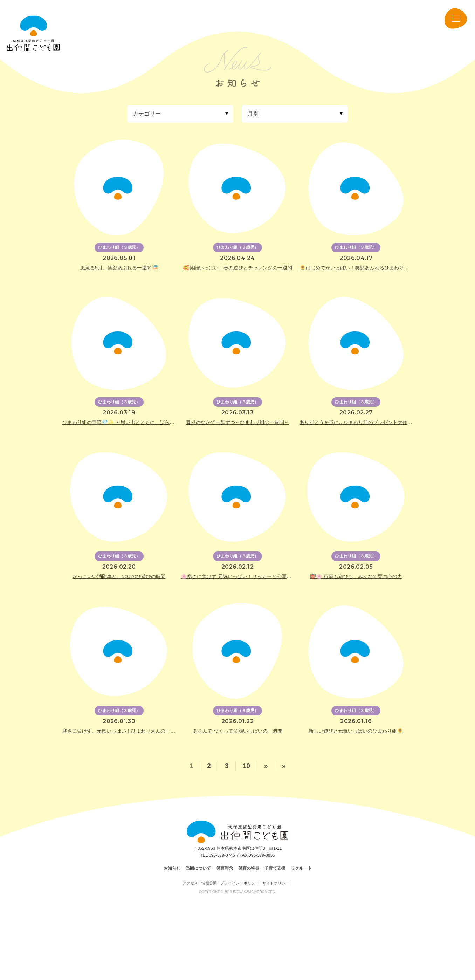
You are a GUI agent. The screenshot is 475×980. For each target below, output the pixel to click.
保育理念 (225, 868)
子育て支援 (275, 868)
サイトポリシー (276, 883)
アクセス (190, 883)
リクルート (301, 868)
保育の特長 (249, 868)
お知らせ (172, 868)
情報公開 (209, 883)
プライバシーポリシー (240, 883)
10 (246, 766)
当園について (198, 868)
